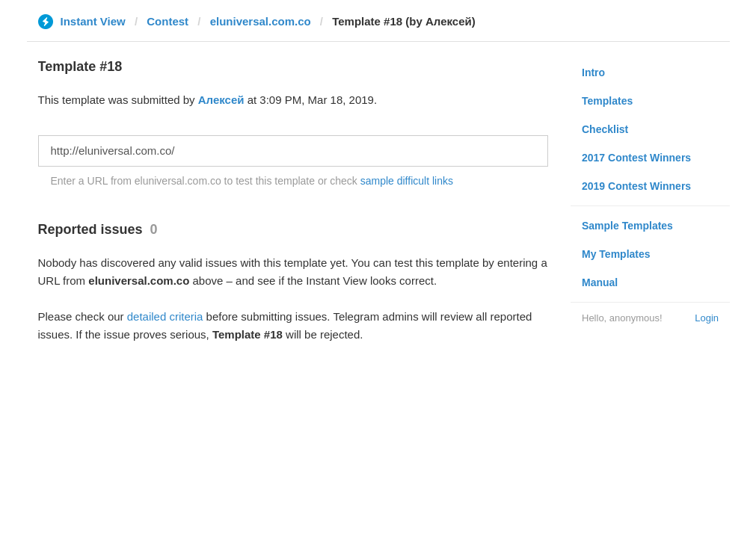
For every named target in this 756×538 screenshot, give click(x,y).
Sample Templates (627, 226)
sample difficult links (407, 181)
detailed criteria (165, 316)
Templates (607, 101)
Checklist (605, 129)
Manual (600, 282)
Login (707, 318)
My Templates (616, 254)
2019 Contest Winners (636, 186)
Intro (593, 72)
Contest (168, 21)
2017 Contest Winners (636, 158)
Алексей (221, 100)
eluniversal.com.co (261, 21)
